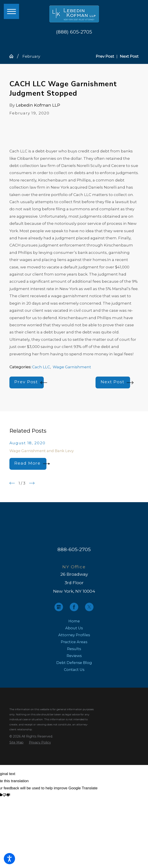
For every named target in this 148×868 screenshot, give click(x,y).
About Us (74, 628)
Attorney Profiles (74, 635)
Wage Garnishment (72, 367)
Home (74, 621)
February (31, 56)
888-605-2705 (74, 549)
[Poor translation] (6, 796)
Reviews (74, 656)
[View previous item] (12, 483)
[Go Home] (13, 56)
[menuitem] (74, 621)
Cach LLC (41, 367)
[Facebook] (74, 607)
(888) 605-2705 (74, 32)
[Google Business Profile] (59, 607)
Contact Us (74, 670)
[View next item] (32, 483)
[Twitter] (89, 607)
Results (74, 649)
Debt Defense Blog (74, 663)
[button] (9, 859)
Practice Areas (74, 642)
